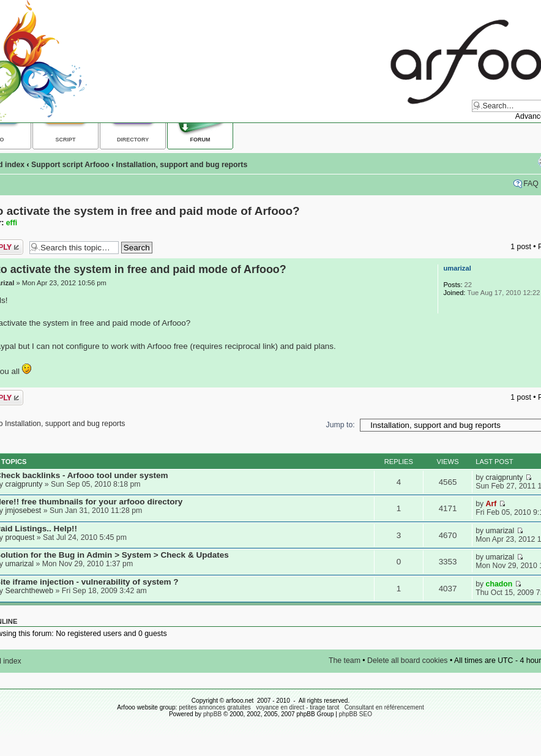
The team (345, 661)
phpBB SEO (356, 714)
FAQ (531, 184)
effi (12, 223)
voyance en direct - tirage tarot (297, 707)
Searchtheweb (29, 591)
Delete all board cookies (407, 661)
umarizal (457, 268)
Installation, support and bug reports (182, 165)
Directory (133, 140)
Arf (491, 504)
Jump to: (341, 425)
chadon (499, 584)
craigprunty (24, 484)
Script (66, 140)
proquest (20, 537)
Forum (200, 140)
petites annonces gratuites (215, 707)
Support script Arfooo (70, 165)
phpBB (212, 714)
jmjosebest (23, 511)
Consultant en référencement (384, 707)
